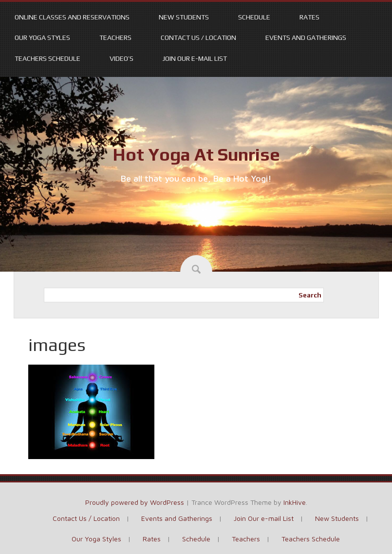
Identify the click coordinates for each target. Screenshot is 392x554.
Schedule (254, 17)
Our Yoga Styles (42, 37)
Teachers (115, 37)
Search (310, 295)
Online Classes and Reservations (72, 17)
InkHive (295, 502)
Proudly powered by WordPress (135, 502)
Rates (309, 17)
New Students (184, 17)
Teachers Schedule (47, 58)
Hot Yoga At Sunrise (196, 154)
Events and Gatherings (306, 37)
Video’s (121, 58)
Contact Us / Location (198, 37)
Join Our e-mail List (195, 58)
